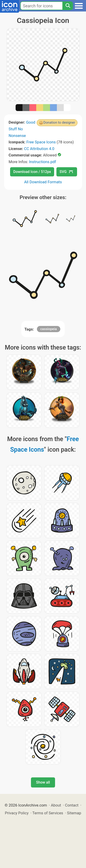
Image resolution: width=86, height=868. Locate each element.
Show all (43, 782)
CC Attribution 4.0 (39, 149)
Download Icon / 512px (32, 172)
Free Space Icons (41, 142)
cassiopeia (49, 329)
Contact (72, 805)
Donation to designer (59, 122)
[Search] (68, 6)
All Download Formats (43, 182)
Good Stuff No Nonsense (22, 129)
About (56, 805)
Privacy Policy (17, 813)
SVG (66, 172)
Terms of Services (48, 813)
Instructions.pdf (42, 162)
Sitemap (74, 813)
